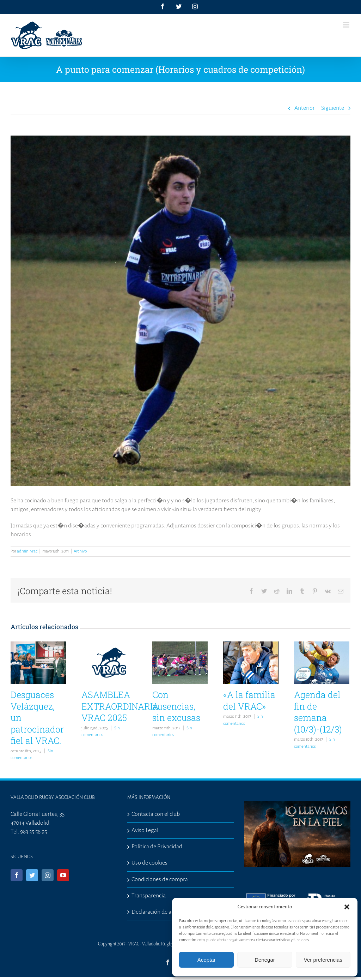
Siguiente (333, 108)
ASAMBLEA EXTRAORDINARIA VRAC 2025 (120, 706)
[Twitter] (32, 875)
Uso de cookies (149, 863)
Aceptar (207, 960)
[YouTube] (63, 875)
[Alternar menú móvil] (347, 25)
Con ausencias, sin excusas (176, 706)
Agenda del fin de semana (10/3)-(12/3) (318, 712)
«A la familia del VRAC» (249, 700)
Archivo (80, 551)
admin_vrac (27, 551)
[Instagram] (48, 875)
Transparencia (149, 896)
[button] (347, 907)
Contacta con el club (156, 814)
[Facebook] (17, 875)
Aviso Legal (145, 830)
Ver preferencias (323, 960)
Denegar (265, 960)
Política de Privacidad (157, 847)
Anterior (305, 108)
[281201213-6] (180, 311)
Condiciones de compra (160, 879)
